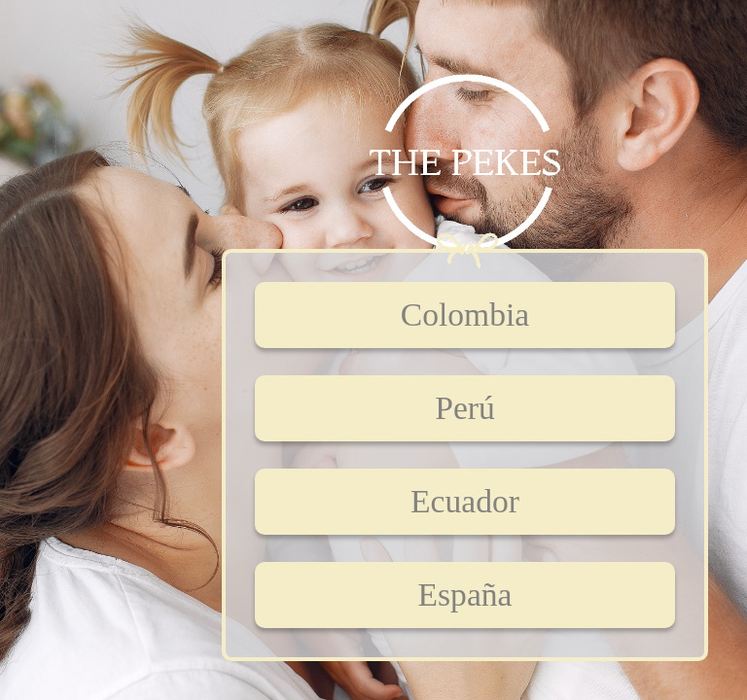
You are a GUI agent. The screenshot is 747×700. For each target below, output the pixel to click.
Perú (465, 408)
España (465, 595)
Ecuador (465, 501)
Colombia (465, 315)
